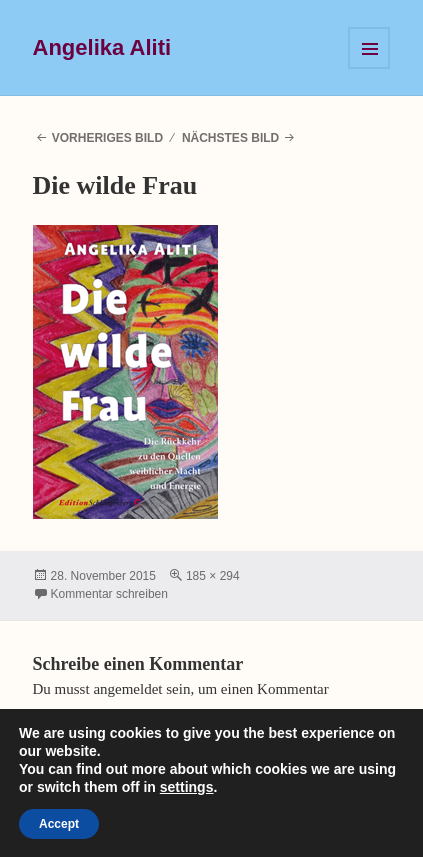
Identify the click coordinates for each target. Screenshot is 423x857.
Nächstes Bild (230, 138)
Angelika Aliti (102, 47)
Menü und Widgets (369, 48)
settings (187, 787)
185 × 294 (213, 576)
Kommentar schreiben (109, 594)
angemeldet (127, 689)
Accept (59, 824)
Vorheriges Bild (107, 138)
